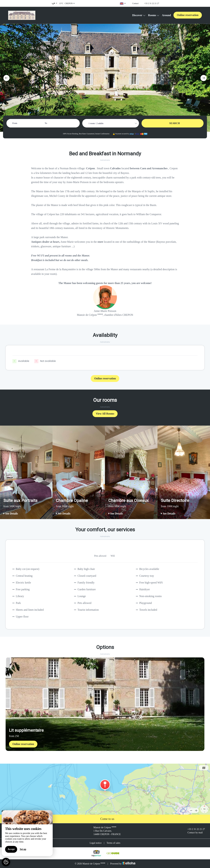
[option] (26, 472)
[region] (27, 833)
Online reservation (188, 15)
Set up (23, 849)
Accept (11, 849)
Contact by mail (193, 833)
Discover (139, 15)
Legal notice (96, 843)
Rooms (154, 15)
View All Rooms (105, 414)
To (46, 123)
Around (166, 15)
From (15, 123)
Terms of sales (113, 843)
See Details (11, 514)
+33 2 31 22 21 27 (194, 829)
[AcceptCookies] (6, 862)
